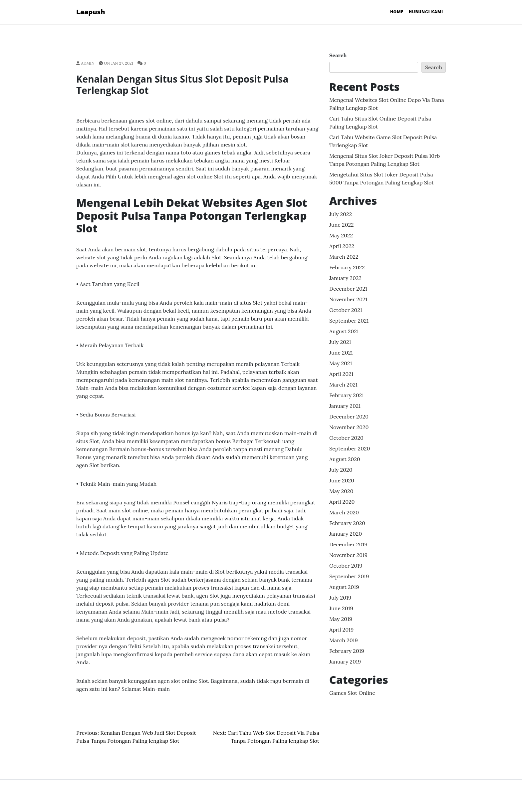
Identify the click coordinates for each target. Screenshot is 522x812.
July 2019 (340, 598)
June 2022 (342, 225)
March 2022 (344, 257)
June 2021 (341, 353)
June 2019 (341, 608)
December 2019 (348, 544)
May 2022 (341, 235)
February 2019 (347, 651)
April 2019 (341, 630)
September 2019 (349, 576)
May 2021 (341, 363)
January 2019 (345, 662)
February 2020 (347, 523)
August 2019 (344, 587)
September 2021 (349, 321)
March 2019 (344, 640)
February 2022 (347, 267)
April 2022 (342, 246)
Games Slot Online (352, 693)
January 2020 (346, 534)
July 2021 (340, 342)
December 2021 (348, 289)
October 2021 (346, 310)
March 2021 (343, 385)
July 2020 (341, 470)
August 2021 (344, 331)
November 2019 (348, 555)
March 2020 (344, 512)
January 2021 (345, 406)
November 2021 (348, 299)
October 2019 (346, 566)
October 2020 (346, 438)
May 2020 (341, 491)
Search (338, 55)
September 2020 (350, 448)
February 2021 (347, 395)
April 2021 (341, 374)
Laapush (91, 12)
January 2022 (345, 278)
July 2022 (341, 214)
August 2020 (345, 459)
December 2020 (349, 416)
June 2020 (342, 480)
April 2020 (342, 502)
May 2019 (341, 619)
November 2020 (349, 427)
